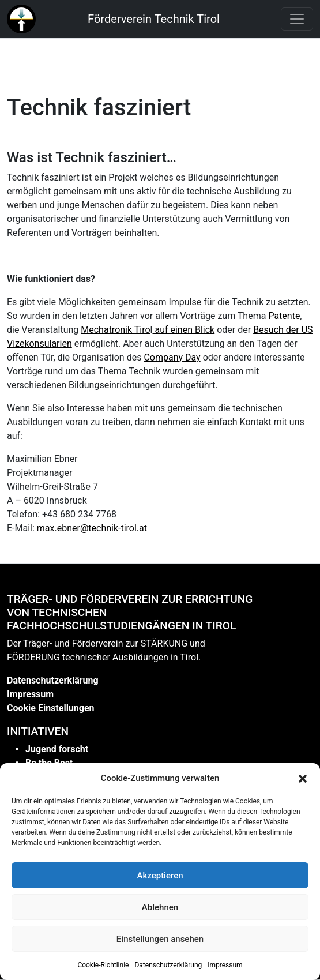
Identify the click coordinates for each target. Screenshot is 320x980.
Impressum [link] (225, 965)
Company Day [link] (172, 357)
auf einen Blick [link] (183, 330)
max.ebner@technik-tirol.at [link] (92, 528)
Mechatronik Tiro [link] (115, 330)
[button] (303, 778)
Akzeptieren (160, 876)
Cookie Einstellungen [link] (51, 708)
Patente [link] (284, 316)
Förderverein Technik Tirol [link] (154, 19)
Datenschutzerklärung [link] (168, 965)
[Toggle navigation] (297, 19)
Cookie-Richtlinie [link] (103, 965)
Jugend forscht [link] (57, 749)
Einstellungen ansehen (160, 939)
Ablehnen (160, 907)
